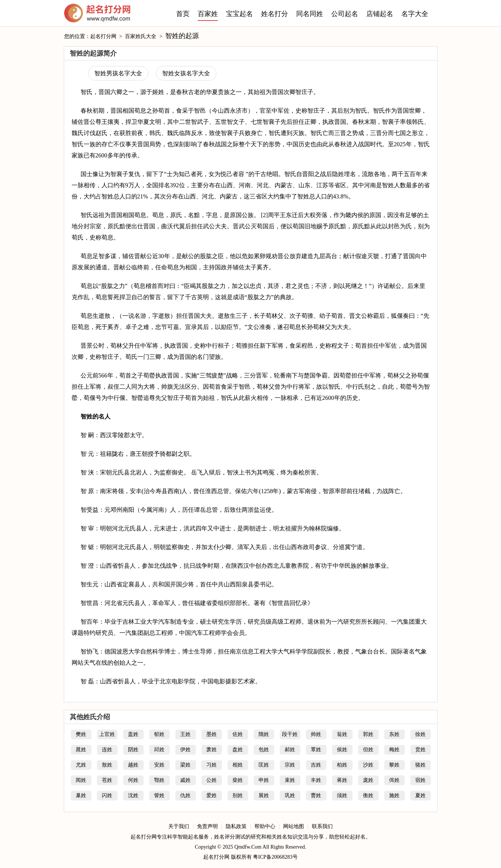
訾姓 (159, 795)
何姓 (133, 780)
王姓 (185, 734)
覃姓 (316, 750)
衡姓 (368, 795)
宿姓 (420, 780)
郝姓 (290, 750)
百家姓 (208, 14)
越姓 (133, 765)
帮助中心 (265, 826)
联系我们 (322, 826)
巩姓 (290, 795)
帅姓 (316, 734)
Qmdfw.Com (248, 847)
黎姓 (394, 765)
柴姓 (238, 780)
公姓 (212, 780)
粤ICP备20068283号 (275, 857)
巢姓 (81, 795)
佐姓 (238, 734)
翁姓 (342, 734)
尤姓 (81, 765)
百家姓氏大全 (141, 36)
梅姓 (394, 750)
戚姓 (185, 780)
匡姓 (264, 765)
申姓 (264, 780)
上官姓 (107, 734)
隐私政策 (236, 826)
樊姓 (81, 734)
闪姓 (107, 795)
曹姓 (316, 795)
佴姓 (394, 780)
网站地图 (294, 826)
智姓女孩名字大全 (186, 73)
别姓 (238, 795)
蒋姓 (342, 780)
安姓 (159, 765)
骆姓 (420, 765)
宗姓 (290, 765)
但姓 (368, 750)
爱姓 (212, 795)
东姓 (394, 734)
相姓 (238, 765)
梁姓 (185, 765)
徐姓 (420, 734)
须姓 (342, 795)
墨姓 (212, 734)
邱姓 (159, 750)
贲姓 (420, 750)
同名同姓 (310, 14)
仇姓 (185, 795)
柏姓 (342, 765)
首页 (183, 14)
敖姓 (107, 765)
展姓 (264, 795)
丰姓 (316, 780)
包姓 (264, 750)
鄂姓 (159, 780)
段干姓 (290, 734)
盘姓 (238, 750)
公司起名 (345, 14)
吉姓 (316, 765)
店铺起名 (380, 14)
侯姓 (342, 750)
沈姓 (133, 795)
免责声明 (207, 826)
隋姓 (264, 734)
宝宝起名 (239, 14)
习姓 (212, 765)
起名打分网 (97, 15)
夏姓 (420, 795)
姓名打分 (275, 14)
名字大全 (415, 14)
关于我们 (179, 826)
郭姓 (368, 734)
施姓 (394, 795)
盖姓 (133, 734)
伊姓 (185, 750)
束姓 (290, 780)
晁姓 (81, 750)
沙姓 (368, 765)
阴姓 (133, 750)
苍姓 (107, 780)
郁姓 (159, 734)
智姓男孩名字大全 (118, 73)
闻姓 (81, 780)
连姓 (107, 750)
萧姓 (212, 750)
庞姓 (368, 780)
